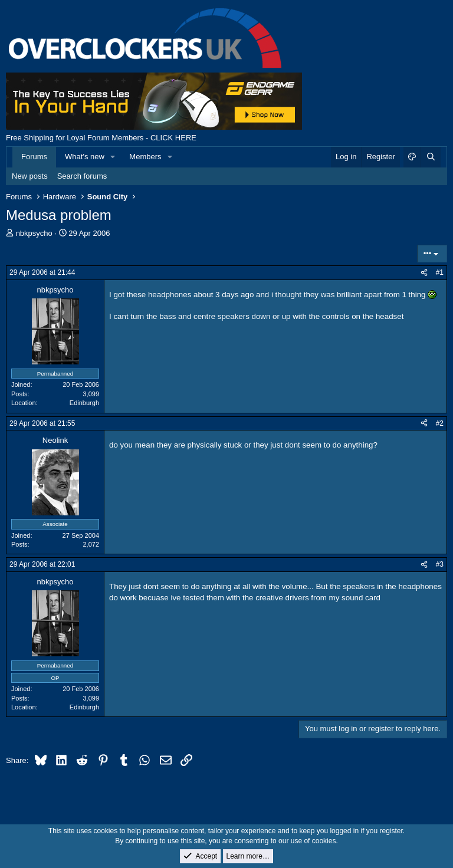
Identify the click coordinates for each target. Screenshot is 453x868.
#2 (440, 423)
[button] (113, 157)
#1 (440, 272)
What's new (85, 157)
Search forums (82, 176)
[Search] (431, 157)
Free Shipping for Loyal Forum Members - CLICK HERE (101, 138)
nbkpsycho (34, 233)
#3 (440, 564)
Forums (34, 157)
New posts (30, 176)
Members (145, 157)
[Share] (424, 273)
